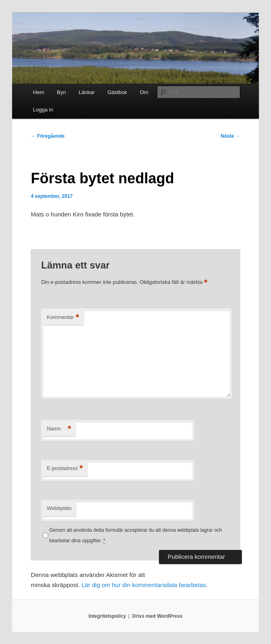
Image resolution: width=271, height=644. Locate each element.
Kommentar (63, 318)
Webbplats (59, 508)
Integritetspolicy (107, 616)
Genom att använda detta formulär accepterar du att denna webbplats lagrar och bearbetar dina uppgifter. (136, 536)
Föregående (48, 136)
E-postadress (65, 469)
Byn (61, 92)
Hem (39, 92)
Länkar (87, 92)
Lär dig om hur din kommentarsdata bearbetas (144, 585)
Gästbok (117, 92)
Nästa (231, 136)
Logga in (43, 110)
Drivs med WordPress (158, 616)
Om (144, 92)
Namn (59, 429)
